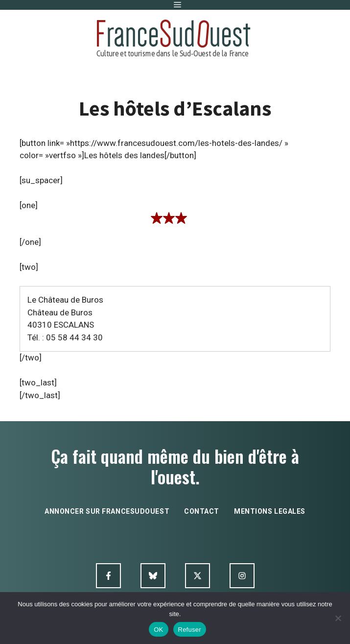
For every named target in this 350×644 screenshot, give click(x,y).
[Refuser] (338, 618)
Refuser (190, 630)
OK (158, 630)
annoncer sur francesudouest (107, 511)
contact (202, 511)
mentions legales (270, 511)
